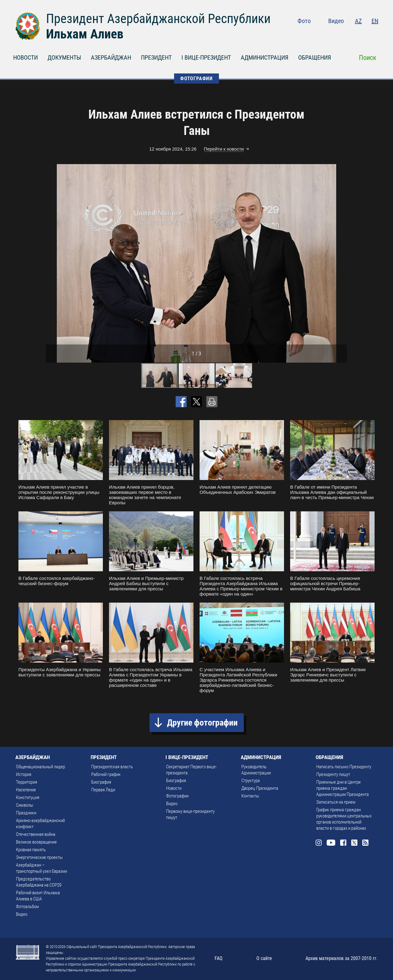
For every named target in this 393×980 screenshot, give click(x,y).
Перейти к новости (224, 149)
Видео (336, 21)
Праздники (26, 813)
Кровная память (31, 850)
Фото (304, 21)
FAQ (219, 958)
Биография (101, 782)
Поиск (368, 58)
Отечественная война (36, 834)
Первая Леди (103, 790)
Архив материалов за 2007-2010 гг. (342, 958)
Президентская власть (112, 767)
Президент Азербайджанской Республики (158, 19)
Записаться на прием (336, 802)
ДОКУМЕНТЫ (64, 57)
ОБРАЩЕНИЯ (315, 57)
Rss (375, 34)
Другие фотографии (202, 723)
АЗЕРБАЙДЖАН (111, 57)
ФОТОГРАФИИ (196, 79)
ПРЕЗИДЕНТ (156, 57)
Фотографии (177, 796)
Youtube (337, 34)
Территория (27, 782)
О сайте (264, 958)
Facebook (351, 34)
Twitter (363, 34)
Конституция (28, 797)
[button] (341, 263)
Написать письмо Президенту (344, 767)
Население (26, 790)
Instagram (324, 34)
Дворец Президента (260, 788)
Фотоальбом (27, 907)
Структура (251, 781)
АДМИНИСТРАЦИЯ (265, 57)
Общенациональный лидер (41, 767)
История (24, 774)
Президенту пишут (333, 774)
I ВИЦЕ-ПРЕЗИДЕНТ (206, 57)
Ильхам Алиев (85, 34)
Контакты (250, 796)
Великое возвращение (36, 842)
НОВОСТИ (25, 57)
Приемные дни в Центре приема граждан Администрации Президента (342, 788)
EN (375, 21)
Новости (174, 788)
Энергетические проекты (39, 857)
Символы (25, 805)
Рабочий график (106, 774)
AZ (358, 21)
